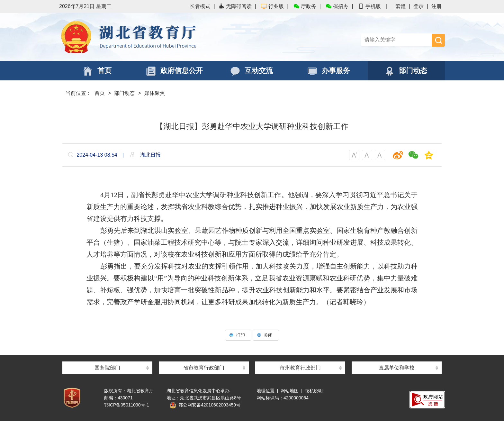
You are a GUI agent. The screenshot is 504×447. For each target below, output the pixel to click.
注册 (437, 6)
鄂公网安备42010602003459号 (205, 405)
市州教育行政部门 (300, 368)
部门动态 (124, 93)
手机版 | (373, 6)
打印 (238, 335)
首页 (100, 93)
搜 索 (438, 40)
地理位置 (265, 391)
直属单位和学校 (397, 368)
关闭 (266, 335)
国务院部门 (107, 368)
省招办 (337, 6)
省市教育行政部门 (204, 368)
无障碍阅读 (235, 6)
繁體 (401, 6)
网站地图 (290, 391)
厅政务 (305, 6)
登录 (419, 6)
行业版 (272, 6)
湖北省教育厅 (156, 37)
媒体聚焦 (155, 93)
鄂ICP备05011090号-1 (127, 405)
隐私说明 (314, 391)
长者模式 (200, 6)
